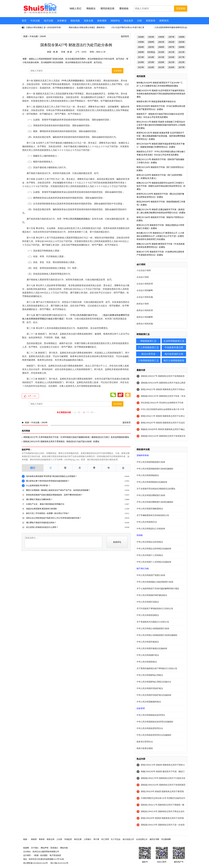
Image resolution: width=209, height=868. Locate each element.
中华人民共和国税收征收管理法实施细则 (155, 722)
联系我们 (54, 848)
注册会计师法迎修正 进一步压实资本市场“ (44, 27)
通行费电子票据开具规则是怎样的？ (41, 523)
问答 (140, 21)
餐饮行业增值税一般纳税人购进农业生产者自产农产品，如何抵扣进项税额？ (58, 490)
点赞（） (33, 396)
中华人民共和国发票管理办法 (150, 728)
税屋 (25, 36)
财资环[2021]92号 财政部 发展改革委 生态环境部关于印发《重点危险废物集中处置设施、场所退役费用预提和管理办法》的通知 (161, 136)
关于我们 (35, 848)
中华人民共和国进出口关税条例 (151, 529)
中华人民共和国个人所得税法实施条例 (154, 562)
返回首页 (125, 36)
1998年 (182, 37)
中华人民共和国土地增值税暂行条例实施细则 (157, 635)
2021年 (171, 62)
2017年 (182, 57)
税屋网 (26, 848)
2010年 (161, 52)
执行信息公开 (128, 839)
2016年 (171, 57)
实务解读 (62, 21)
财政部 (34, 839)
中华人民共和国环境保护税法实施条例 (154, 695)
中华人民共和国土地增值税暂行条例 (153, 629)
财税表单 (151, 21)
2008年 (182, 47)
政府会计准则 (143, 304)
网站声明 (45, 848)
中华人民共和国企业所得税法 (150, 542)
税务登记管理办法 (145, 742)
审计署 (96, 839)
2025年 (161, 67)
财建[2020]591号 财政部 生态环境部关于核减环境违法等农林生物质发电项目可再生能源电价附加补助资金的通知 (161, 94)
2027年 (182, 67)
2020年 (161, 62)
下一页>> (91, 412)
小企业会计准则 (144, 270)
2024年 (151, 67)
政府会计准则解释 (145, 317)
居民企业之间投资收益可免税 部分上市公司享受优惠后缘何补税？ (54, 518)
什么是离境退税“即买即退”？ (38, 486)
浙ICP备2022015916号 (59, 863)
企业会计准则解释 (145, 290)
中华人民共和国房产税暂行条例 (151, 575)
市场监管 (68, 839)
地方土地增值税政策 (174, 360)
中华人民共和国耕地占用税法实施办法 (154, 682)
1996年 (161, 37)
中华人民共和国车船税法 (148, 642)
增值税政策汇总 (148, 341)
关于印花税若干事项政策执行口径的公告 (155, 609)
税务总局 (51, 839)
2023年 (141, 67)
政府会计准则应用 (145, 310)
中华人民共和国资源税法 (148, 615)
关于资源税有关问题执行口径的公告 (153, 622)
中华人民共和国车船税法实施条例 (152, 649)
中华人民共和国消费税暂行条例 (151, 495)
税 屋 (55, 52)
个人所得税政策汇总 (148, 347)
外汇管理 (105, 839)
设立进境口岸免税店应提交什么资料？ (42, 527)
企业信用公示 (142, 839)
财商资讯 (164, 21)
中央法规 (35, 21)
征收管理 (141, 708)
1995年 (151, 37)
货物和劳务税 (143, 455)
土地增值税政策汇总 (148, 360)
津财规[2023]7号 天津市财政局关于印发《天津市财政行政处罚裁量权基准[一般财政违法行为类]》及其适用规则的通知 (76, 437)
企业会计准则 (143, 277)
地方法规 (48, 21)
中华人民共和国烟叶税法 (148, 655)
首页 (24, 21)
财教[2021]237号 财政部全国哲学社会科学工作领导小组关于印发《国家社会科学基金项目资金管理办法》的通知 (161, 186)
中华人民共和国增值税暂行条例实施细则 (155, 469)
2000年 (151, 42)
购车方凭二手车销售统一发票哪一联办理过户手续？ (48, 513)
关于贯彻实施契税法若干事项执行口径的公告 (157, 668)
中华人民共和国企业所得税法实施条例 (154, 549)
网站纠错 (64, 848)
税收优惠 (75, 21)
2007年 (171, 47)
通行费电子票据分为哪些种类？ (39, 499)
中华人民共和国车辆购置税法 (150, 509)
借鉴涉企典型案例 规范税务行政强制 (41, 509)
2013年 (141, 57)
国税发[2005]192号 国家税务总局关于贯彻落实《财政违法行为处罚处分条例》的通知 (61, 442)
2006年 (161, 47)
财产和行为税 (143, 569)
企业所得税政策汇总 (174, 341)
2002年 (171, 42)
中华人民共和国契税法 (147, 662)
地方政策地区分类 (174, 354)
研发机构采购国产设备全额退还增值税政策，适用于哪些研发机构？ (54, 495)
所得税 (140, 535)
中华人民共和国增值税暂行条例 (151, 462)
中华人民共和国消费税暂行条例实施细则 (155, 502)
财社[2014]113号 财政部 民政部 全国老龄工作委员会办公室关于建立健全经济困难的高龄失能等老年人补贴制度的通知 (161, 125)
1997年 (171, 37)
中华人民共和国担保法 (73, 81)
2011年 (171, 52)
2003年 (182, 42)
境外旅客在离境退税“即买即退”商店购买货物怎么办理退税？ (52, 476)
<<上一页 (76, 412)
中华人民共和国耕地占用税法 (150, 675)
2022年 (182, 62)
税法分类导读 (148, 354)
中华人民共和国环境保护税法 (150, 688)
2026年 (171, 67)
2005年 (151, 47)
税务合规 (89, 21)
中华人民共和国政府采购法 (77, 219)
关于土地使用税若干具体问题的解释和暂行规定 (158, 589)
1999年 (141, 42)
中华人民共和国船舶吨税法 (149, 702)
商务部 (42, 839)
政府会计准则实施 (145, 324)
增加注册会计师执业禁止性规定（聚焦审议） (88, 27)
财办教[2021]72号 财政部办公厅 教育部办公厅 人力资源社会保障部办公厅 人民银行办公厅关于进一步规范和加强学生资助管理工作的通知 (160, 236)
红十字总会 (116, 839)
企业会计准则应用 (145, 284)
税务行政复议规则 (145, 748)
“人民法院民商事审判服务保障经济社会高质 (172, 27)
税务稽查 (102, 21)
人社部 (59, 839)
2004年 (43, 36)
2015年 (161, 57)
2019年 (151, 62)
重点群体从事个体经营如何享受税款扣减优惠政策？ (48, 481)
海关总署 (78, 839)
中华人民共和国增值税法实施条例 (152, 482)
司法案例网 (166, 839)
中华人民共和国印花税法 (148, 602)
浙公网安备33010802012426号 (35, 863)
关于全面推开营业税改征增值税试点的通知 (156, 489)
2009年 (141, 52)
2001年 (161, 42)
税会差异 (129, 21)
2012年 (182, 52)
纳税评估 (115, 21)
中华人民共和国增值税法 (148, 475)
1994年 (141, 37)
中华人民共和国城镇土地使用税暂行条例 (155, 582)
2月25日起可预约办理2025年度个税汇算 (128, 27)
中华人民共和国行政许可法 (84, 315)
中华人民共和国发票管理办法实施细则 (154, 735)
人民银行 (88, 839)
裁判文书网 (154, 839)
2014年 (151, 57)
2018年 (141, 62)
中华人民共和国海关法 (147, 522)
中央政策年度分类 (174, 347)
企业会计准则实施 (145, 297)
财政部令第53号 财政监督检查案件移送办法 (156, 102)
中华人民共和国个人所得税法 (150, 555)
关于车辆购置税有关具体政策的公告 (153, 515)
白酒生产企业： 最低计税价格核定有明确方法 (45, 504)
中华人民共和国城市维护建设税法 (152, 595)
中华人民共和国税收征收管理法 (151, 715)
